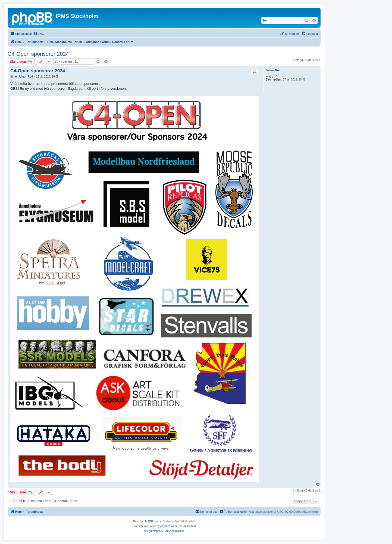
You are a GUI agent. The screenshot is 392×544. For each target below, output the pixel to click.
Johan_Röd (273, 70)
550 (277, 76)
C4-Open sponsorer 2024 (38, 54)
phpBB (148, 521)
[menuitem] (39, 34)
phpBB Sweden (170, 526)
